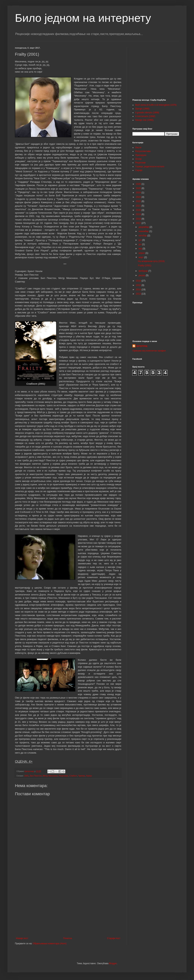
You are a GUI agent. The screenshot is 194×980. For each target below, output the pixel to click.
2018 (139, 219)
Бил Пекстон (36, 776)
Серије (139, 170)
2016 (139, 281)
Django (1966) (142, 109)
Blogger (113, 963)
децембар (144, 227)
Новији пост (22, 938)
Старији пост (114, 938)
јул (140, 240)
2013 (139, 294)
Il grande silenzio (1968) (147, 113)
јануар (142, 275)
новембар (144, 231)
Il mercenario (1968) (145, 116)
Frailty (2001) (145, 266)
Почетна (68, 938)
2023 (139, 197)
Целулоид (142, 346)
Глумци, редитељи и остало (150, 167)
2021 (139, 206)
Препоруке (141, 155)
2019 (139, 214)
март (141, 257)
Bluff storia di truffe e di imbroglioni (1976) (156, 105)
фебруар (143, 271)
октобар (143, 236)
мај (141, 249)
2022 (139, 201)
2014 (139, 290)
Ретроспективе (143, 151)
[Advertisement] (68, 906)
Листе (138, 148)
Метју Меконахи (50, 776)
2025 (139, 188)
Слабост (73, 776)
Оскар (138, 159)
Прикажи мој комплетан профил (149, 351)
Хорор (89, 776)
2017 (139, 223)
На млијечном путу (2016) (151, 261)
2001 (26, 776)
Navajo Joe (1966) (144, 120)
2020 (139, 210)
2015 (139, 285)
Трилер (82, 776)
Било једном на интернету (83, 18)
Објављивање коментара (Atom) (50, 944)
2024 (139, 193)
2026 (139, 184)
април (142, 253)
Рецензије (63, 776)
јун (140, 244)
